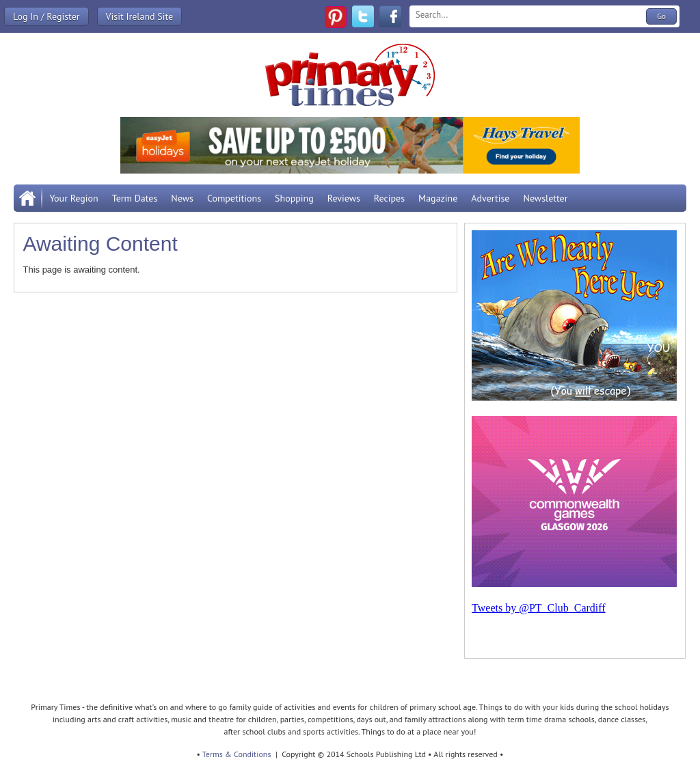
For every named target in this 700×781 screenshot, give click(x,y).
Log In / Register (46, 16)
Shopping (294, 198)
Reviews (344, 198)
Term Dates (135, 198)
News (182, 198)
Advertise (490, 198)
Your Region (73, 198)
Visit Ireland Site (140, 16)
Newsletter (545, 198)
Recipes (389, 198)
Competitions (234, 198)
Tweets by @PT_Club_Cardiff (539, 608)
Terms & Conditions (237, 754)
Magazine (438, 198)
